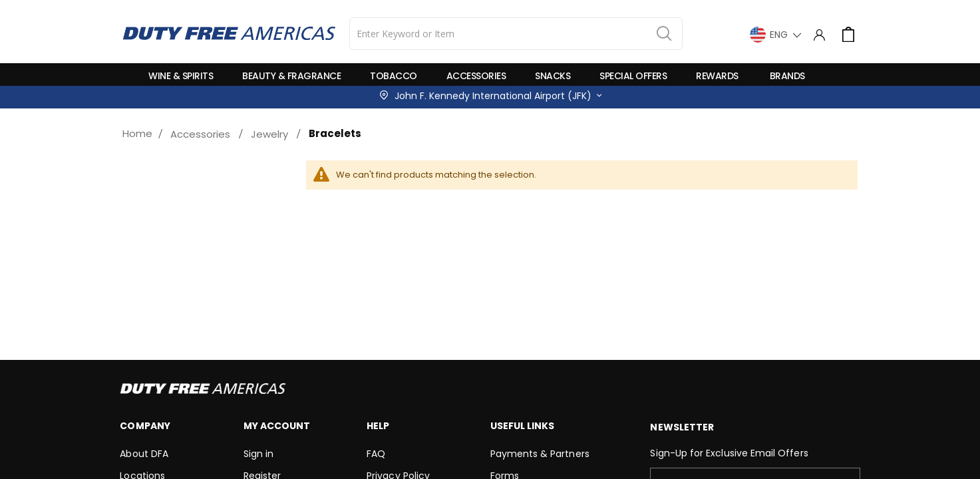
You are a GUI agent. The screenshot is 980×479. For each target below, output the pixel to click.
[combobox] (516, 34)
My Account (277, 426)
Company (145, 426)
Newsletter (682, 427)
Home (137, 133)
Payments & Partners (540, 454)
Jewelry (269, 134)
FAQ (376, 454)
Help (378, 426)
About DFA (144, 454)
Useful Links (523, 426)
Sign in (258, 454)
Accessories (200, 134)
